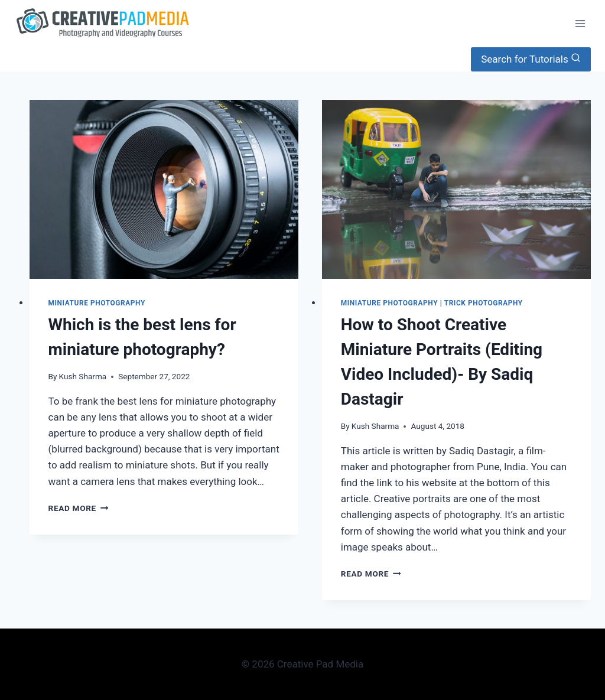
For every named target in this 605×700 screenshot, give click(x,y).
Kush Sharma (83, 376)
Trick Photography (484, 303)
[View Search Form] (531, 59)
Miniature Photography (97, 303)
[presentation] (164, 190)
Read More (79, 508)
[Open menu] (580, 23)
